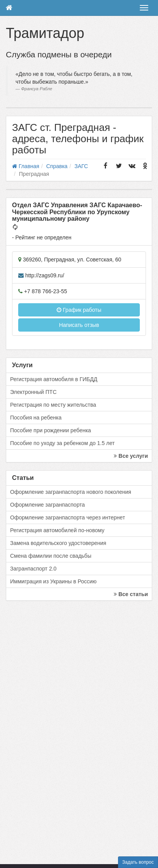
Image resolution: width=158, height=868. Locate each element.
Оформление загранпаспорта (48, 505)
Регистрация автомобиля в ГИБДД (54, 379)
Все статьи (131, 594)
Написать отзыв (79, 325)
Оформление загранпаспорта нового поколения (71, 492)
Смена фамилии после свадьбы (51, 556)
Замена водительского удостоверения (58, 543)
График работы (79, 310)
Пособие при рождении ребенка (50, 430)
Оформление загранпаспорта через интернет (68, 517)
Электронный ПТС (33, 392)
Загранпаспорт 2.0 (33, 569)
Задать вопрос (138, 862)
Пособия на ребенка (36, 418)
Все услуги (131, 456)
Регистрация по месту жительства (53, 405)
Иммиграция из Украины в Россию (53, 581)
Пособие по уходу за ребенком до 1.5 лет (63, 443)
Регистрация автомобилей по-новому (57, 530)
